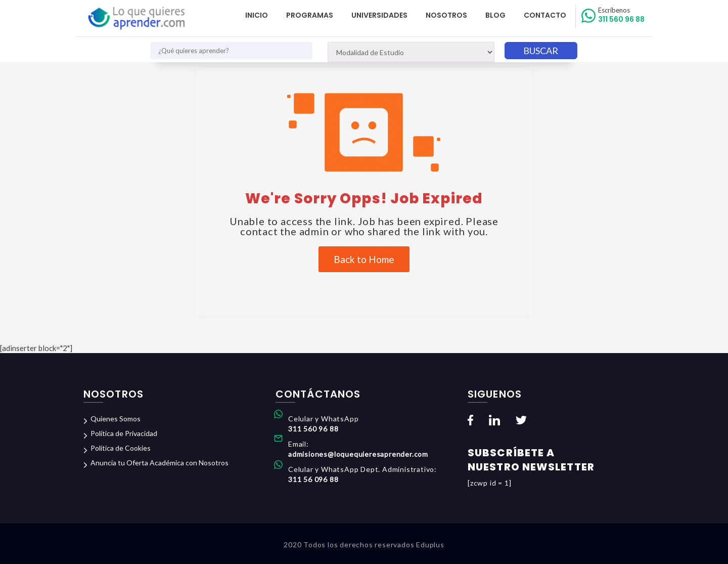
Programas (310, 15)
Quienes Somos (116, 419)
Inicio (257, 15)
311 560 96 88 (621, 15)
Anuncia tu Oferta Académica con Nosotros (160, 463)
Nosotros (446, 15)
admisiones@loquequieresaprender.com (358, 454)
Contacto (545, 15)
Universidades (379, 15)
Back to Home (364, 259)
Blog (495, 15)
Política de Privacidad (124, 433)
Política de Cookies (121, 448)
